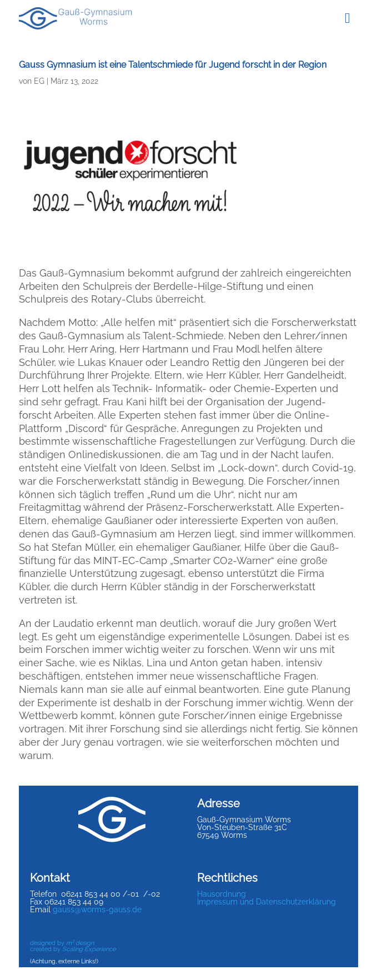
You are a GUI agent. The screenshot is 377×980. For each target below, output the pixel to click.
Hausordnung (222, 894)
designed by (62, 943)
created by (73, 949)
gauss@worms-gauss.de (97, 909)
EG (39, 81)
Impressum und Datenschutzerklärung (267, 902)
